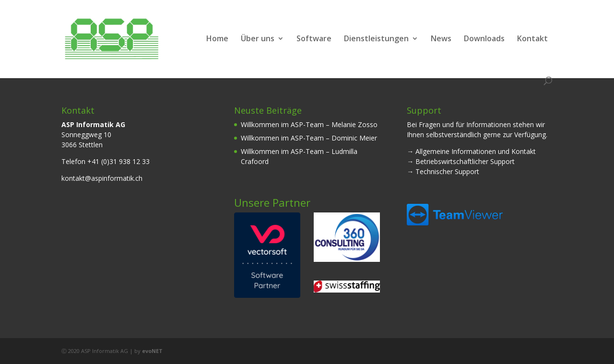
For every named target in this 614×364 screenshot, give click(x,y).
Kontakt (532, 39)
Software (314, 39)
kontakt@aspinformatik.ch (102, 178)
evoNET (152, 351)
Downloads (484, 39)
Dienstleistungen (376, 39)
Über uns (258, 39)
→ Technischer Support (443, 171)
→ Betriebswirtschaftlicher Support (461, 161)
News (441, 39)
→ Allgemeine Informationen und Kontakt (471, 151)
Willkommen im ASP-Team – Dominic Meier (309, 138)
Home (217, 39)
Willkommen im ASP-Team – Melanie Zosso (309, 124)
